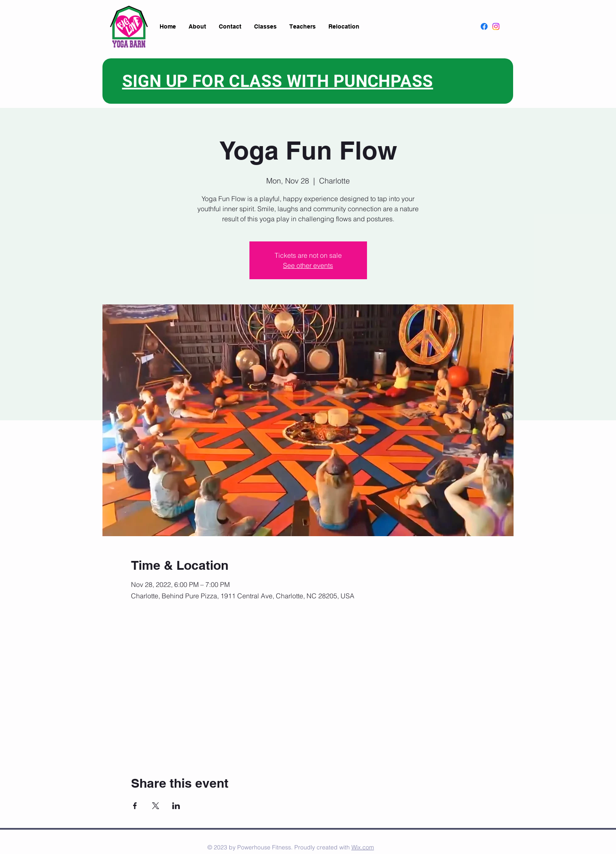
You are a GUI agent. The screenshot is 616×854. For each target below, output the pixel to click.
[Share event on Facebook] (135, 806)
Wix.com (363, 847)
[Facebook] (484, 26)
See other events (308, 265)
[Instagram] (496, 26)
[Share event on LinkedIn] (176, 806)
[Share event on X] (156, 806)
